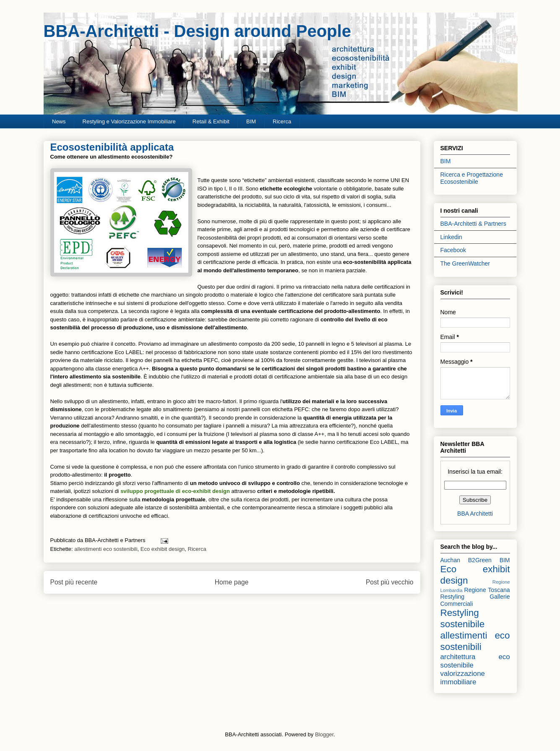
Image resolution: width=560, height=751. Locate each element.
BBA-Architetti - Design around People (197, 31)
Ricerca (282, 121)
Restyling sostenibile (463, 618)
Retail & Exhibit (211, 121)
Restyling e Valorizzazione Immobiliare (129, 121)
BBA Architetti (475, 514)
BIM (251, 121)
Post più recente (74, 582)
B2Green (480, 560)
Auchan (450, 560)
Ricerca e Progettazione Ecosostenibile (472, 178)
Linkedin (451, 237)
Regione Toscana (487, 590)
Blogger (324, 734)
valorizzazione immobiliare (463, 678)
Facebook (453, 250)
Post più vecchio (390, 582)
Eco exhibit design (163, 549)
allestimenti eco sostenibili (106, 549)
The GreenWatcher (465, 263)
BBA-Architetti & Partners (473, 224)
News (59, 121)
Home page (232, 582)
